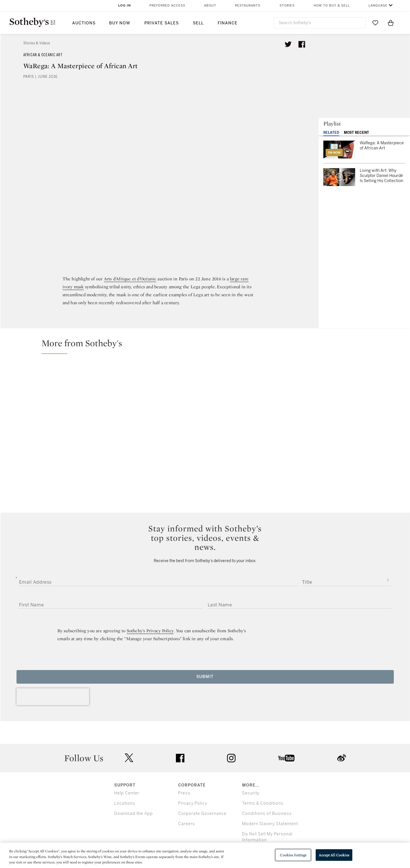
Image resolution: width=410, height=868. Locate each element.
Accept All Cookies (334, 855)
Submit (205, 677)
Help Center (127, 793)
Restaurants (248, 6)
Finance (228, 23)
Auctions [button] (84, 23)
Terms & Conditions (263, 803)
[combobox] (320, 23)
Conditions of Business (267, 814)
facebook (180, 758)
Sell (198, 23)
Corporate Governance (202, 814)
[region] (205, 855)
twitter (129, 758)
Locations (125, 803)
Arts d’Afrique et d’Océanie (130, 279)
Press (184, 793)
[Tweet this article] (288, 44)
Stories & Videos (37, 43)
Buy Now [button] (120, 23)
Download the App (134, 814)
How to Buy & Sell (332, 6)
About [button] (210, 6)
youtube (286, 758)
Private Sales (162, 23)
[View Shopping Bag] (391, 23)
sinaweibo (342, 758)
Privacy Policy (193, 803)
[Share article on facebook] (302, 44)
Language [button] (378, 6)
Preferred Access (167, 6)
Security (251, 793)
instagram (231, 758)
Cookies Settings (293, 855)
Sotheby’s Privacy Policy (150, 631)
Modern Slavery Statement (270, 824)
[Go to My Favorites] (375, 23)
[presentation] (53, 697)
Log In (125, 6)
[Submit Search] (359, 23)
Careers (187, 824)
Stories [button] (287, 6)
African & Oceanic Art (43, 55)
